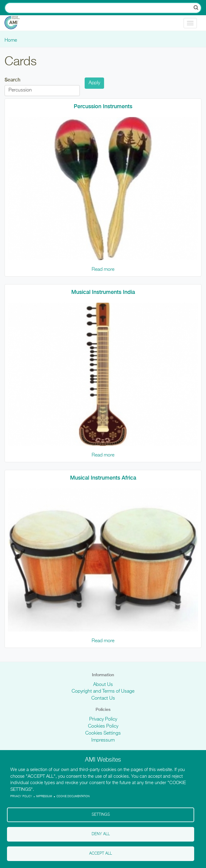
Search (12, 80)
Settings (101, 815)
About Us (103, 685)
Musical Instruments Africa (103, 478)
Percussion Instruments (103, 106)
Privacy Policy (103, 719)
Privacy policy (21, 796)
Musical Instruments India (103, 292)
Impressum (103, 740)
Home (11, 40)
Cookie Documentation (73, 796)
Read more (103, 270)
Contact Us (103, 698)
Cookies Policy (103, 726)
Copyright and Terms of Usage (103, 691)
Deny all (101, 834)
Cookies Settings (103, 733)
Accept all (101, 854)
